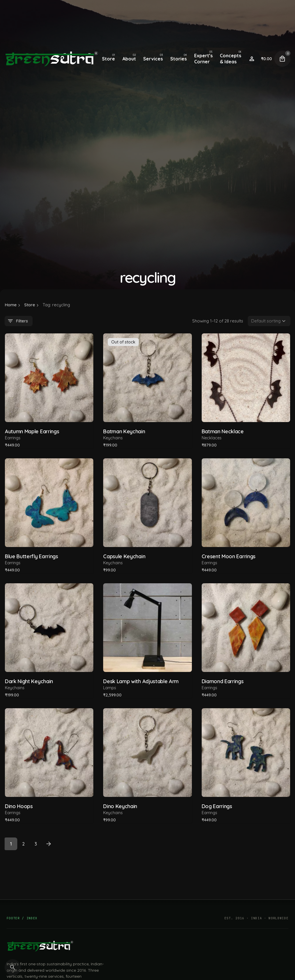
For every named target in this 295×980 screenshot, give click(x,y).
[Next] (49, 844)
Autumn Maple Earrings (32, 431)
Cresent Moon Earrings (229, 556)
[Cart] (282, 59)
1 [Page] (11, 844)
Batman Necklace (223, 431)
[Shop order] (269, 321)
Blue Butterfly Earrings (32, 556)
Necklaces (212, 438)
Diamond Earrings (223, 681)
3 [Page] (36, 844)
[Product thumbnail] (49, 378)
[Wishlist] (252, 59)
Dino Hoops (19, 806)
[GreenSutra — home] (40, 946)
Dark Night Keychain (29, 681)
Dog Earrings (217, 806)
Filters (17, 321)
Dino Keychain (120, 806)
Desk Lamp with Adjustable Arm (141, 681)
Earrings (13, 438)
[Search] (13, 967)
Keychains (113, 438)
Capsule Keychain (124, 556)
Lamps (110, 688)
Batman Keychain (124, 431)
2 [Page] (23, 844)
